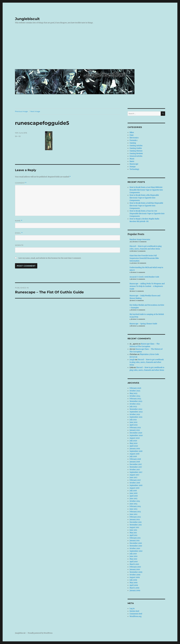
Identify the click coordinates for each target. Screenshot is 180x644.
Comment (21, 183)
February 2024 (135, 399)
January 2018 (135, 462)
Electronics (134, 138)
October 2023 (135, 404)
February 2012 (135, 517)
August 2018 (134, 454)
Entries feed (134, 611)
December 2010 (136, 543)
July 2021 (133, 420)
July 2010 (133, 554)
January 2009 (135, 591)
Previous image (21, 111)
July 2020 (133, 441)
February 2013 (135, 512)
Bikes (132, 132)
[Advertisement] (91, 48)
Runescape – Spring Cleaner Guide (143, 324)
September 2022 (136, 412)
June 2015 (133, 499)
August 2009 (135, 577)
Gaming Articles (136, 146)
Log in (132, 609)
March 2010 (134, 564)
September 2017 (136, 472)
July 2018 (133, 456)
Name (19, 221)
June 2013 (133, 509)
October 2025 (135, 391)
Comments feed (136, 614)
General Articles (136, 156)
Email (19, 233)
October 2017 (135, 470)
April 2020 (134, 446)
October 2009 (135, 575)
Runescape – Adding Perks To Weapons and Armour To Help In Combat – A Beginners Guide (147, 286)
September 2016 (136, 485)
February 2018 (135, 459)
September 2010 (136, 551)
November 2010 (136, 546)
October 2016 (135, 483)
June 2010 (133, 556)
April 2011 (133, 535)
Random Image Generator (140, 239)
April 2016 (134, 496)
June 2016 (134, 493)
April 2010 (134, 562)
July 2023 (133, 407)
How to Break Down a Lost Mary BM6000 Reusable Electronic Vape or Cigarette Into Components (146, 190)
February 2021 (135, 428)
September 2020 (136, 435)
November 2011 (136, 525)
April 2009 (134, 585)
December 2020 (136, 433)
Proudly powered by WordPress (40, 633)
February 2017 (135, 480)
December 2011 (136, 522)
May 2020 (133, 443)
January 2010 (135, 569)
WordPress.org (136, 616)
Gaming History (136, 151)
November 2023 (136, 401)
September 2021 (136, 417)
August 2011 (134, 527)
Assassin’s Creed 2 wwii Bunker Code (144, 277)
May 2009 (134, 583)
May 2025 (133, 393)
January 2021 (135, 430)
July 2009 (133, 580)
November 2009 (136, 572)
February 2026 (135, 388)
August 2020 (135, 438)
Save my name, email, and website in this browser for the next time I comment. (50, 258)
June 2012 (133, 514)
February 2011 (135, 538)
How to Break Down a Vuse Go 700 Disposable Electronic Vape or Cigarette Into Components (147, 214)
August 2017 (134, 475)
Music (132, 159)
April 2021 (134, 425)
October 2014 (135, 501)
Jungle (132, 360)
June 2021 (133, 422)
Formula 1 (134, 140)
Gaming (133, 143)
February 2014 (135, 506)
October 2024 (135, 396)
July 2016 (133, 491)
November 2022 (136, 409)
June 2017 (133, 477)
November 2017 (136, 467)
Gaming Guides (136, 148)
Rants (132, 161)
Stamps (133, 167)
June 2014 (133, 504)
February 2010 (135, 567)
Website (19, 245)
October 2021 (135, 414)
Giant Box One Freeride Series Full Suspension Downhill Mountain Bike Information (144, 258)
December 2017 (136, 464)
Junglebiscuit (27, 19)
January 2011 (135, 541)
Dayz (132, 135)
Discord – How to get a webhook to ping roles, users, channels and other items (147, 362)
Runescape (134, 164)
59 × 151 (18, 136)
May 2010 (133, 559)
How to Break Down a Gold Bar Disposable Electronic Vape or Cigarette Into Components (146, 206)
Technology (134, 169)
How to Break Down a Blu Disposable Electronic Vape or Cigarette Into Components (144, 198)
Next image (35, 111)
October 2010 (135, 548)
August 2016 (135, 488)
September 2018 (136, 451)
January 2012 (135, 520)
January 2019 (135, 449)
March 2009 (134, 588)
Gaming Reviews (136, 153)
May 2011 (133, 533)
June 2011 (133, 530)
